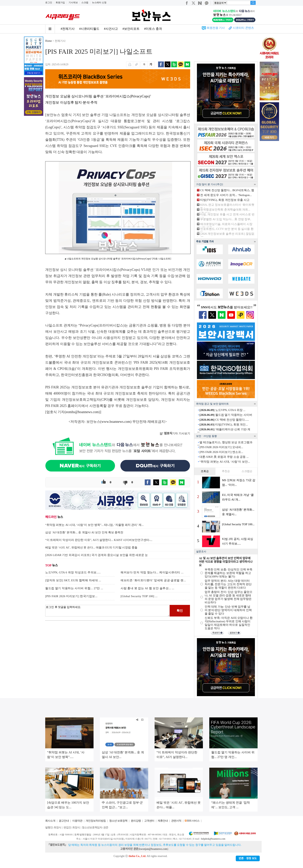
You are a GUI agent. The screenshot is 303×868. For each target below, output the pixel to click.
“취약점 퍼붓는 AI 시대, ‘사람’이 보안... (225, 462)
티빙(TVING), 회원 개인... (224, 425)
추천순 (226, 471)
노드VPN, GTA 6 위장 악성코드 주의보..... (73, 572)
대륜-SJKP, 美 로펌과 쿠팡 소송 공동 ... (224, 457)
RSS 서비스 (193, 821)
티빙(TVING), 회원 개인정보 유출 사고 (225, 200)
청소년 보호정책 (118, 821)
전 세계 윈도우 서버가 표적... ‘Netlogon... (226, 195)
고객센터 (149, 821)
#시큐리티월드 (89, 29)
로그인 (49, 3)
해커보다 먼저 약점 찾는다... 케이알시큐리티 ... (152, 572)
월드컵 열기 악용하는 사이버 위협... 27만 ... (74, 588)
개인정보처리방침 (96, 821)
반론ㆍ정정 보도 (248, 858)
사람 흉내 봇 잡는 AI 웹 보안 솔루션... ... (147, 588)
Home (49, 41)
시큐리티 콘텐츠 (243, 28)
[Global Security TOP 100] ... (139, 596)
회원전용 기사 (216, 28)
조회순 (205, 471)
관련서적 (176, 821)
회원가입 (60, 3)
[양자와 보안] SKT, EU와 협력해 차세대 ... (73, 580)
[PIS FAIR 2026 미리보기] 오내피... (221, 447)
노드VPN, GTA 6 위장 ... (222, 410)
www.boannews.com (116, 422)
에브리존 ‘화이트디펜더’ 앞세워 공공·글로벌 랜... (153, 580)
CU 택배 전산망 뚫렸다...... (224, 420)
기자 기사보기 (175, 433)
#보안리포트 (131, 29)
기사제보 (73, 3)
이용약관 (77, 821)
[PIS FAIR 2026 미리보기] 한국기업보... (71, 596)
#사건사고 (111, 29)
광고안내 (64, 821)
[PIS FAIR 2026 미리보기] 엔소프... (221, 452)
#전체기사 (68, 29)
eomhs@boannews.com (82, 412)
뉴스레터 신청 (99, 3)
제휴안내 (163, 821)
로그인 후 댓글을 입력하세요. (107, 611)
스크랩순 (247, 471)
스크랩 (85, 3)
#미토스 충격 (153, 29)
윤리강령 (136, 821)
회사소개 (50, 821)
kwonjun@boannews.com (153, 849)
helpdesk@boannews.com (213, 839)
